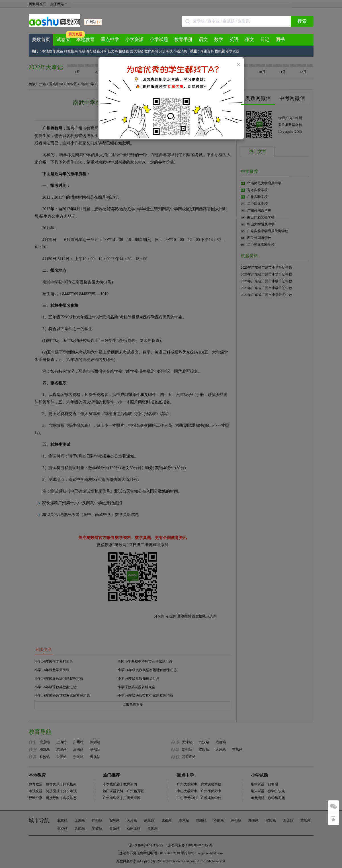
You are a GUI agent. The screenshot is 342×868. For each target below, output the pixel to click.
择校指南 (71, 51)
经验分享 (100, 51)
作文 (249, 39)
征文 (111, 51)
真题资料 (207, 51)
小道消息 (180, 51)
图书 (280, 39)
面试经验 (137, 51)
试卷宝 (63, 39)
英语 (234, 39)
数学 (219, 39)
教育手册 (183, 39)
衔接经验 (122, 51)
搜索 (302, 21)
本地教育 (85, 39)
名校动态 (85, 51)
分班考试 (166, 51)
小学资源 (134, 39)
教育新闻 (151, 51)
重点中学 (110, 39)
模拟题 (220, 51)
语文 (203, 39)
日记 (265, 39)
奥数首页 (41, 39)
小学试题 (159, 39)
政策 (60, 51)
